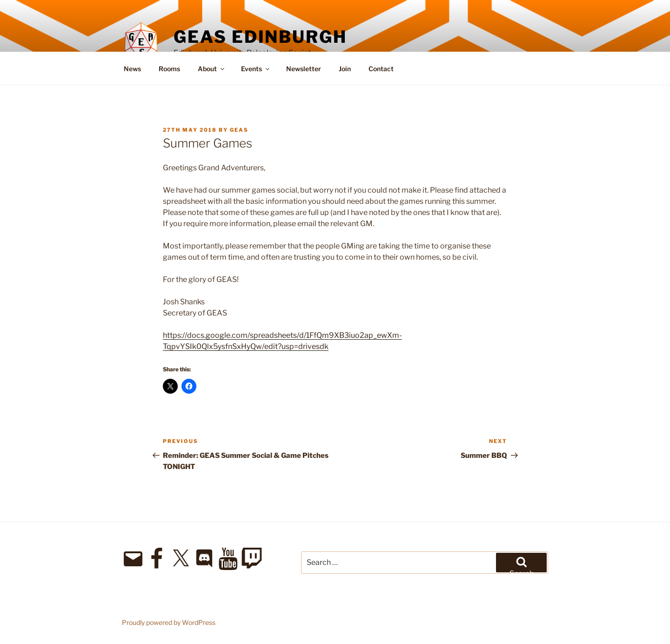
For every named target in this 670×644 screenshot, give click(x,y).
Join (345, 69)
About (212, 69)
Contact (381, 69)
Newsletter (304, 69)
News (132, 69)
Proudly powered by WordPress (169, 622)
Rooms (169, 69)
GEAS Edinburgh (260, 37)
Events (256, 69)
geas (239, 130)
